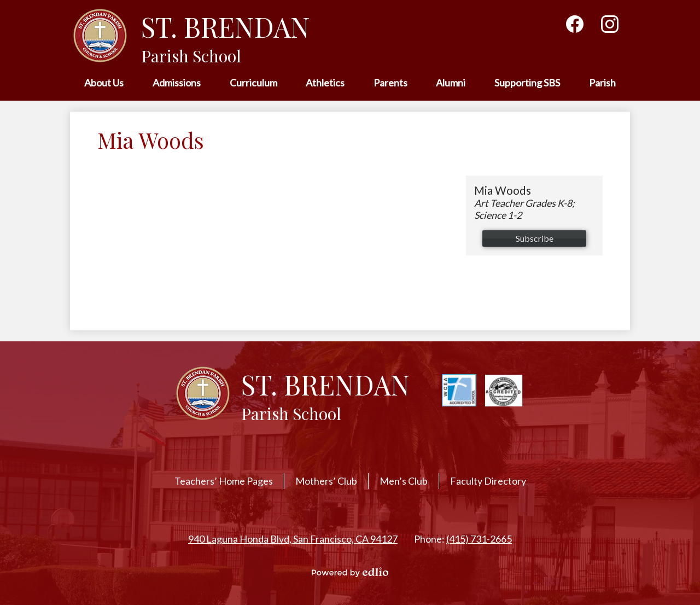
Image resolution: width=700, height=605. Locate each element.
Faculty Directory (488, 481)
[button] (104, 83)
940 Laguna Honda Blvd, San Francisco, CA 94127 (293, 539)
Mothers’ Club (326, 481)
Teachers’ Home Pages (224, 481)
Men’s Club (404, 481)
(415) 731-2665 (479, 539)
